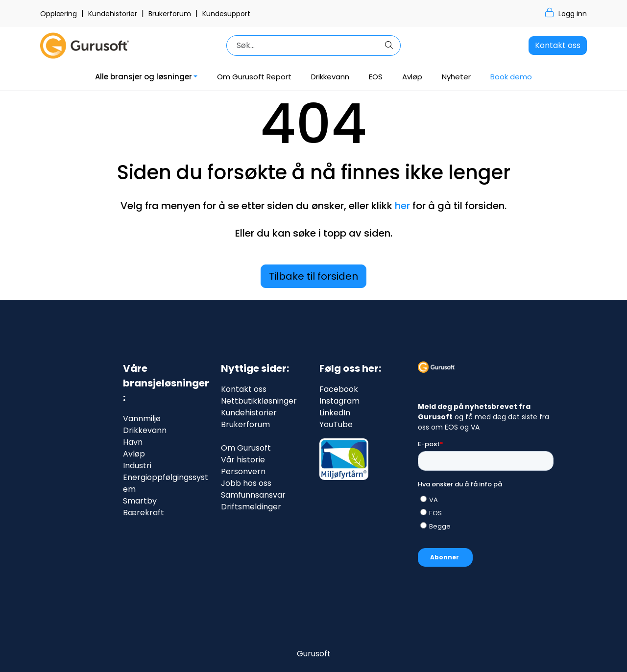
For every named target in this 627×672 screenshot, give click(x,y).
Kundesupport (226, 14)
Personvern (243, 471)
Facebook (339, 389)
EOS (376, 77)
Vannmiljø (142, 419)
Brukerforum (171, 14)
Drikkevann (330, 77)
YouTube (336, 424)
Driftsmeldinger (251, 507)
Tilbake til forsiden (313, 276)
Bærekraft (144, 513)
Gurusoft (314, 654)
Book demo (511, 77)
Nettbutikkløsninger (259, 401)
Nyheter (456, 77)
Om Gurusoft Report (254, 77)
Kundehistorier (114, 14)
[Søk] (305, 46)
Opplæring (60, 14)
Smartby (140, 501)
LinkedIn (335, 413)
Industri (137, 466)
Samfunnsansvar (253, 495)
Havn (133, 442)
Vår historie (243, 460)
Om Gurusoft (246, 448)
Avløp (412, 77)
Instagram (339, 401)
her (402, 206)
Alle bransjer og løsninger (144, 77)
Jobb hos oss (246, 483)
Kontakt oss (558, 45)
